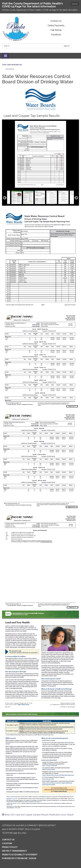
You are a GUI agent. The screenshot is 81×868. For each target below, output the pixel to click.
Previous (5, 198)
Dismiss (75, 4)
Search (67, 46)
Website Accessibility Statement (20, 855)
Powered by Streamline (15, 858)
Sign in (33, 858)
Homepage (10, 69)
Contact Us (56, 21)
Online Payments (56, 25)
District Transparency (15, 851)
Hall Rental (56, 30)
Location (7, 843)
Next (76, 198)
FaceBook (56, 35)
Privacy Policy (10, 847)
